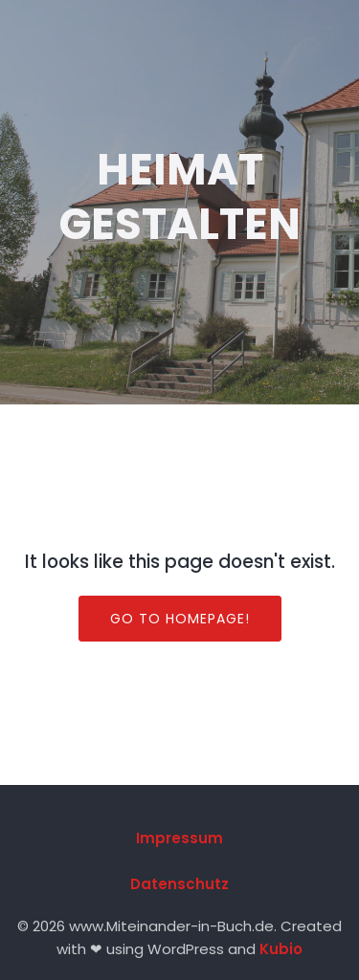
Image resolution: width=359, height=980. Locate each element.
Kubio (281, 949)
